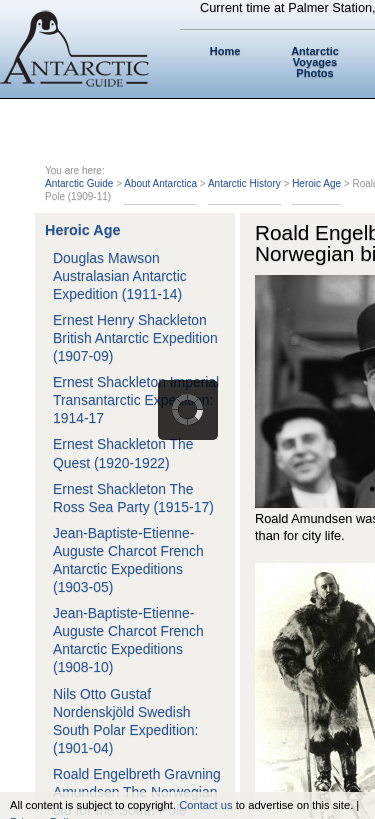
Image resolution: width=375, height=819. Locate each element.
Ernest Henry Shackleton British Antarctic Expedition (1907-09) (135, 338)
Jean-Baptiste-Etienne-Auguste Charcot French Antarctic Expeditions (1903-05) (128, 560)
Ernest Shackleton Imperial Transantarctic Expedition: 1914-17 (136, 400)
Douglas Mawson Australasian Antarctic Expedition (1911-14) (120, 276)
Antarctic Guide (79, 183)
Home (225, 51)
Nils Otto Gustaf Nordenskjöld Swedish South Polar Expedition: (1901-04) (125, 721)
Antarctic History (244, 183)
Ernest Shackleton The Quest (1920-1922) (123, 453)
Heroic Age (316, 183)
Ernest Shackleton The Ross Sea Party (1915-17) (133, 498)
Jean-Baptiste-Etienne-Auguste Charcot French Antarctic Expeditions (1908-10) (128, 640)
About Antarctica (160, 183)
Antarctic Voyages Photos (315, 62)
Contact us (205, 805)
